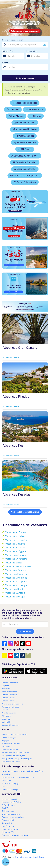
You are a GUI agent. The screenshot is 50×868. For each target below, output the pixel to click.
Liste (45, 45)
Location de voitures (10, 749)
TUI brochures (8, 811)
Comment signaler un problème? (15, 835)
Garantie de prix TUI (10, 829)
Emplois (35, 857)
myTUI (5, 786)
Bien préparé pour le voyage (13, 756)
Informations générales (11, 802)
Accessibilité (7, 823)
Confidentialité (8, 820)
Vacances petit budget (25, 103)
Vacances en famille (25, 169)
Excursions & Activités (25, 162)
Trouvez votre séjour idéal (12, 40)
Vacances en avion (25, 123)
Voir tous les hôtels (11, 358)
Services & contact (9, 799)
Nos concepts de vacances (13, 704)
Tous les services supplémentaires (15, 753)
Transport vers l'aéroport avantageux (17, 759)
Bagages (5, 740)
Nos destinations (9, 713)
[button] (6, 862)
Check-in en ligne (9, 737)
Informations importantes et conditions (18, 777)
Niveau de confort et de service (14, 734)
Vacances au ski (25, 136)
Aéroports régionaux (10, 707)
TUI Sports (25, 149)
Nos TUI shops (8, 826)
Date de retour (32, 51)
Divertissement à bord (11, 762)
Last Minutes (16, 116)
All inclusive (7, 716)
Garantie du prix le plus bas (25, 176)
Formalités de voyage (11, 783)
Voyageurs (6, 62)
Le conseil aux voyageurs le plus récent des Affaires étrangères (23, 773)
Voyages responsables (11, 814)
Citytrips (36, 116)
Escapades (6, 688)
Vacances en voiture (25, 143)
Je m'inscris (25, 632)
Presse (42, 857)
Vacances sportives (10, 695)
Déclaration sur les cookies (13, 817)
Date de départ (8, 51)
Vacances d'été (34, 109)
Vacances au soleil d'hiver (25, 156)
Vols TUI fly (7, 722)
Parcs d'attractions (10, 692)
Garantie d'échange (10, 789)
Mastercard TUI (8, 832)
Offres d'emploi (8, 805)
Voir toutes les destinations (25, 512)
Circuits (5, 710)
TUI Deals (13, 109)
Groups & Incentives (25, 182)
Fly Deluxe (6, 747)
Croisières (6, 719)
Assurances (7, 780)
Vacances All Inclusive (25, 129)
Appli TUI (6, 808)
